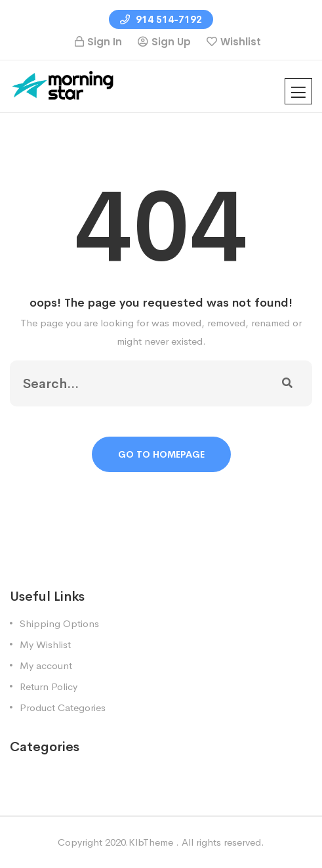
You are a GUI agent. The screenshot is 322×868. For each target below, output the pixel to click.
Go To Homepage (161, 454)
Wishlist (241, 42)
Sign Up (171, 42)
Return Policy (49, 686)
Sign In (105, 42)
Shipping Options (59, 623)
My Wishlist (45, 644)
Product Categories (63, 707)
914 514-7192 (161, 19)
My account (46, 665)
